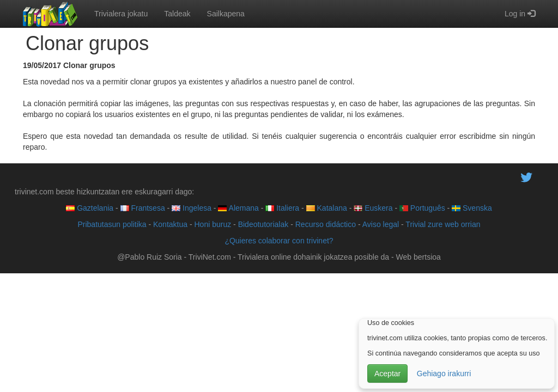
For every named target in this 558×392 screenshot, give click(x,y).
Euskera (373, 208)
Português (422, 208)
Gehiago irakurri (444, 373)
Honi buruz (213, 224)
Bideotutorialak (263, 224)
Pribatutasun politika (112, 224)
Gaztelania (90, 208)
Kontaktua (170, 224)
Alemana (238, 208)
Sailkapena (226, 14)
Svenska (472, 208)
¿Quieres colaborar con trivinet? (279, 241)
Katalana (327, 208)
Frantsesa (143, 208)
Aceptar (387, 373)
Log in (520, 14)
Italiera (282, 208)
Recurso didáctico (326, 224)
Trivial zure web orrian (443, 224)
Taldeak (177, 14)
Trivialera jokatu (121, 14)
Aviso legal (381, 224)
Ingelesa (192, 208)
